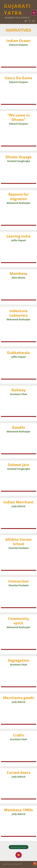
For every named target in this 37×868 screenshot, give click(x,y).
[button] (18, 847)
